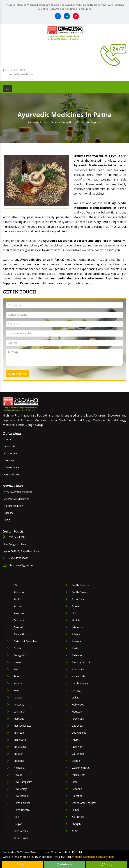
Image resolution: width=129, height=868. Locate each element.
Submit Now (17, 374)
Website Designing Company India (93, 857)
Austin (75, 648)
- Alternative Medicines (16, 499)
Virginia (76, 620)
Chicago (77, 690)
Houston (77, 712)
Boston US (78, 669)
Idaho (17, 669)
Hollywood (78, 705)
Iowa (16, 690)
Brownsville (79, 676)
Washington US (81, 768)
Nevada (18, 775)
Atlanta (76, 634)
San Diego (78, 754)
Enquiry (106, 864)
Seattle (76, 761)
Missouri (18, 754)
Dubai (75, 810)
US (15, 585)
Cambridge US (80, 683)
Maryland (19, 719)
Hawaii (17, 662)
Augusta (77, 641)
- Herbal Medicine (13, 506)
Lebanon (77, 789)
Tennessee (78, 599)
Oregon (18, 824)
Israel (75, 782)
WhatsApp (64, 864)
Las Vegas (78, 726)
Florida (17, 648)
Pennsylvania (21, 831)
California (19, 620)
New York (78, 747)
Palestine (77, 796)
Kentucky (19, 705)
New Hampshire (23, 782)
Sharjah (76, 824)
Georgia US (20, 655)
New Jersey (20, 789)
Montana (19, 761)
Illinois (17, 676)
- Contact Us (10, 453)
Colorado (19, 627)
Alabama (19, 592)
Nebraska (19, 768)
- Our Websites (11, 474)
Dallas (75, 697)
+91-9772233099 (14, 70)
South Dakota (80, 592)
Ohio (16, 817)
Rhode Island (21, 838)
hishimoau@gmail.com (18, 74)
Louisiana (19, 712)
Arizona (18, 606)
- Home (7, 439)
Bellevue (77, 655)
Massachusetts (22, 726)
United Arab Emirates (84, 803)
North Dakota (22, 810)
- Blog (6, 520)
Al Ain (75, 831)
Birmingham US (81, 662)
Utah (75, 613)
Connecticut (20, 634)
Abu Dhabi (78, 817)
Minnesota (20, 740)
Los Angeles (79, 733)
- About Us (9, 446)
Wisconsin (78, 627)
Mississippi (20, 747)
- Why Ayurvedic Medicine (18, 492)
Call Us (23, 864)
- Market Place (11, 467)
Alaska (17, 599)
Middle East (79, 775)
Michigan (19, 733)
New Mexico (21, 796)
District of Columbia (25, 641)
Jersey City (78, 719)
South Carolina (80, 585)
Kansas (18, 697)
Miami (75, 740)
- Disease (8, 513)
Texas (75, 606)
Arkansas (19, 613)
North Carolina (22, 803)
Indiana (18, 683)
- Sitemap (8, 460)
